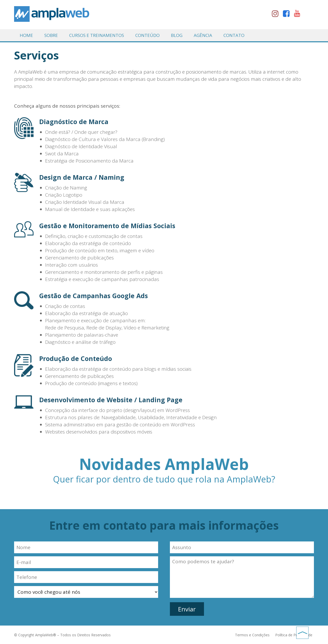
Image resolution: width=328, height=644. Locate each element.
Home (26, 35)
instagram (277, 15)
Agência (203, 35)
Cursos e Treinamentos (97, 35)
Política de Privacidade (294, 635)
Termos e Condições (253, 635)
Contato (234, 35)
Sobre (51, 35)
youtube (299, 15)
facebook (288, 15)
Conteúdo (147, 35)
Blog (177, 35)
